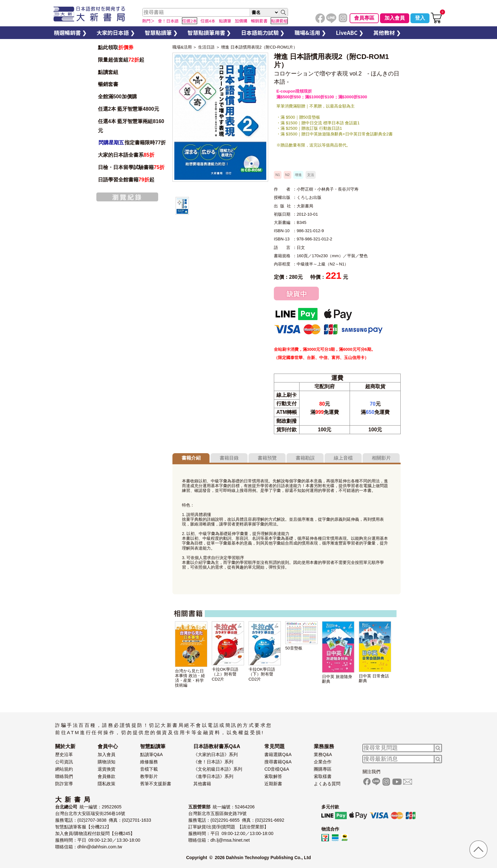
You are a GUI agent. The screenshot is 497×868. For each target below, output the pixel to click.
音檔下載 (149, 769)
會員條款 (106, 776)
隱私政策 (106, 784)
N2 (287, 175)
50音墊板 (294, 648)
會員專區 (364, 18)
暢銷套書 (108, 84)
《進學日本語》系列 (213, 776)
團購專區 (323, 769)
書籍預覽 (267, 458)
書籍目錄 (229, 458)
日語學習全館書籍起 (126, 180)
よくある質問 (327, 784)
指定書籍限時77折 (132, 143)
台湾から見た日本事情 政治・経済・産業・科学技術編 (190, 678)
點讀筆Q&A (152, 754)
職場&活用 (182, 47)
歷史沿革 (64, 754)
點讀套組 (108, 72)
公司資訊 (64, 762)
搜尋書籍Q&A (278, 762)
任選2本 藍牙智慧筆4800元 (129, 109)
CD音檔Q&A (277, 769)
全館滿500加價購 (118, 97)
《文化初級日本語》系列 (218, 769)
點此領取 (116, 47)
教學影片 (149, 776)
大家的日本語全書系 (126, 155)
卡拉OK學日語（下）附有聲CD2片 (262, 674)
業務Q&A (323, 754)
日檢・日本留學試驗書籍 (131, 167)
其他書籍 (202, 784)
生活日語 (206, 47)
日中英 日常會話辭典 (374, 678)
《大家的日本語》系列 (216, 754)
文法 (311, 175)
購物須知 (106, 762)
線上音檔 (343, 458)
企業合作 (323, 762)
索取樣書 (323, 776)
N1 (278, 175)
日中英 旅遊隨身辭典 (337, 679)
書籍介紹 (191, 458)
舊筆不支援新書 (156, 784)
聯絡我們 (64, 776)
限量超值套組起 (121, 60)
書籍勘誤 (305, 458)
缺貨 (296, 294)
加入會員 (395, 18)
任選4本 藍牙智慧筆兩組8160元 (131, 126)
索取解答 (273, 776)
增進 (298, 175)
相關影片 (381, 458)
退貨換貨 (106, 769)
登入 (420, 18)
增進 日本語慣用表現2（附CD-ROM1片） (259, 47)
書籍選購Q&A (278, 754)
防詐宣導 (64, 784)
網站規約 (64, 769)
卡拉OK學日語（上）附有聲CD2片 (225, 674)
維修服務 (149, 762)
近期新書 (273, 784)
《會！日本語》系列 (213, 762)
